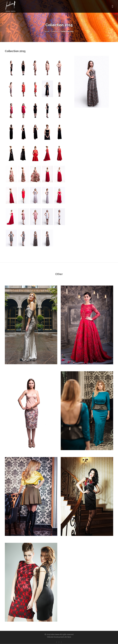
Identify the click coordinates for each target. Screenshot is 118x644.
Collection (55, 31)
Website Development (55, 637)
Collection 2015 (67, 31)
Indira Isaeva (55, 634)
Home (47, 31)
